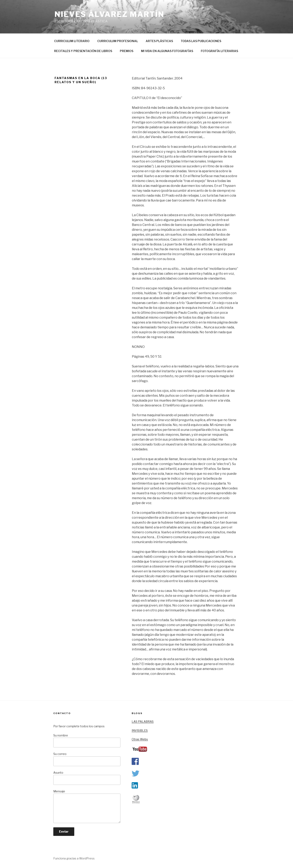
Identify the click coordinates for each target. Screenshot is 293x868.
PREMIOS (127, 51)
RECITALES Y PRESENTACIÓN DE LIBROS (83, 51)
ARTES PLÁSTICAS (159, 41)
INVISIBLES (140, 730)
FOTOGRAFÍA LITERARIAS (219, 51)
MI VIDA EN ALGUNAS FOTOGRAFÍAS (167, 51)
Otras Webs (140, 739)
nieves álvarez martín (109, 14)
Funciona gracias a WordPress (74, 858)
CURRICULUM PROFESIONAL (118, 41)
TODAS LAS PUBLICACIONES (201, 41)
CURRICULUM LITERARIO (72, 41)
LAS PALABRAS (143, 722)
